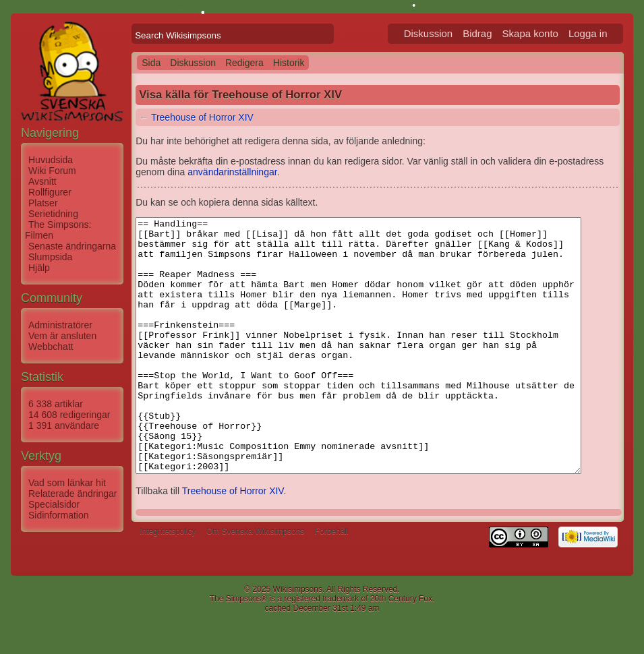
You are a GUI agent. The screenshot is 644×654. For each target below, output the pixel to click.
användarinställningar (201, 172)
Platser (43, 203)
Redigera (244, 63)
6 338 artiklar (56, 404)
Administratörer (60, 325)
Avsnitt (42, 181)
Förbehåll (332, 582)
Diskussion (445, 33)
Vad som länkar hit (67, 483)
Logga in (604, 33)
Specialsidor (54, 504)
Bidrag (493, 33)
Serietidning (53, 214)
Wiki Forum (52, 171)
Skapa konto (547, 33)
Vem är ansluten (62, 336)
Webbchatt (51, 347)
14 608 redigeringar (69, 415)
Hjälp (39, 268)
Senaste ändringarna (72, 246)
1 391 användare (64, 425)
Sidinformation (59, 515)
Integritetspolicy (168, 582)
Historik (289, 63)
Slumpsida (50, 257)
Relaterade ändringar (73, 494)
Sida (151, 63)
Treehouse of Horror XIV (202, 117)
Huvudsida (51, 160)
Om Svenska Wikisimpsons (255, 582)
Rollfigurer (50, 192)
